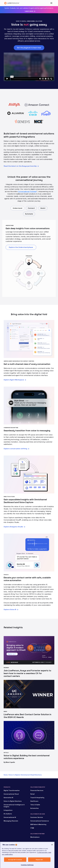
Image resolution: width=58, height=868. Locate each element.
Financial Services (37, 790)
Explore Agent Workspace (14, 380)
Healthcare (34, 801)
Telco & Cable (35, 805)
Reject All (39, 864)
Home (6, 775)
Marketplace (35, 837)
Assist (43, 208)
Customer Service (37, 817)
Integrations (8, 810)
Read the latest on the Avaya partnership (20, 166)
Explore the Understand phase (21, 247)
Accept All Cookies (15, 864)
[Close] (52, 849)
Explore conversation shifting (15, 449)
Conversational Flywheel (27, 191)
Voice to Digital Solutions (13, 801)
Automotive (34, 808)
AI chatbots (8, 814)
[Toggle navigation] (51, 3)
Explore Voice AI (10, 609)
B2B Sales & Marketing (38, 824)
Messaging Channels (11, 821)
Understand (17, 208)
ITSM (32, 828)
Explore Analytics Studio (13, 527)
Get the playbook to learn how (29, 48)
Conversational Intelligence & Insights (14, 806)
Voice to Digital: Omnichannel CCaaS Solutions (25, 775)
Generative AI (8, 798)
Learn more (29, 11)
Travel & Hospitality (37, 798)
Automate (29, 214)
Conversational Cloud (11, 794)
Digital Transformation (12, 790)
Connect (31, 208)
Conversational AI (10, 817)
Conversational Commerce (40, 821)
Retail (32, 794)
